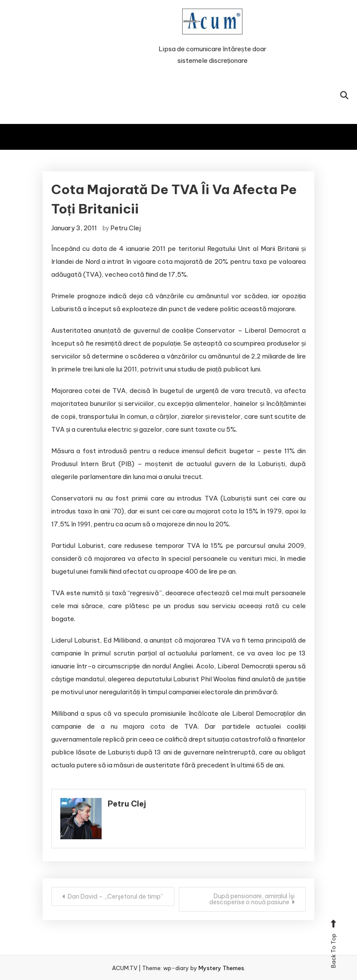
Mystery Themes (221, 968)
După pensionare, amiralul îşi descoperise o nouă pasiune (252, 899)
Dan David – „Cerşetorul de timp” (115, 897)
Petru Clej (126, 228)
